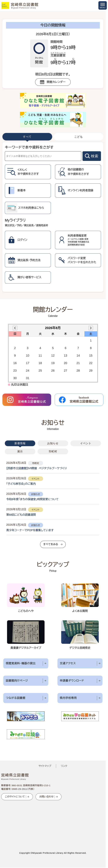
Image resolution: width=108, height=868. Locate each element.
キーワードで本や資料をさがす (29, 147)
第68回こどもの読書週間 (21, 515)
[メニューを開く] (103, 5)
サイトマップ (45, 766)
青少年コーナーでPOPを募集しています (30, 530)
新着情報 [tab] (20, 443)
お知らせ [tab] (53, 443)
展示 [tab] (20, 451)
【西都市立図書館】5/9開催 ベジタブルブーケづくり (37, 468)
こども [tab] (79, 137)
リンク (64, 766)
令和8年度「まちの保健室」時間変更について (32, 499)
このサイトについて (15, 797)
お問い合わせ (46, 797)
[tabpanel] (53, 217)
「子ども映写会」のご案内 (21, 484)
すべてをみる (51, 544)
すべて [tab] (27, 137)
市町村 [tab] (53, 451)
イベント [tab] (86, 443)
